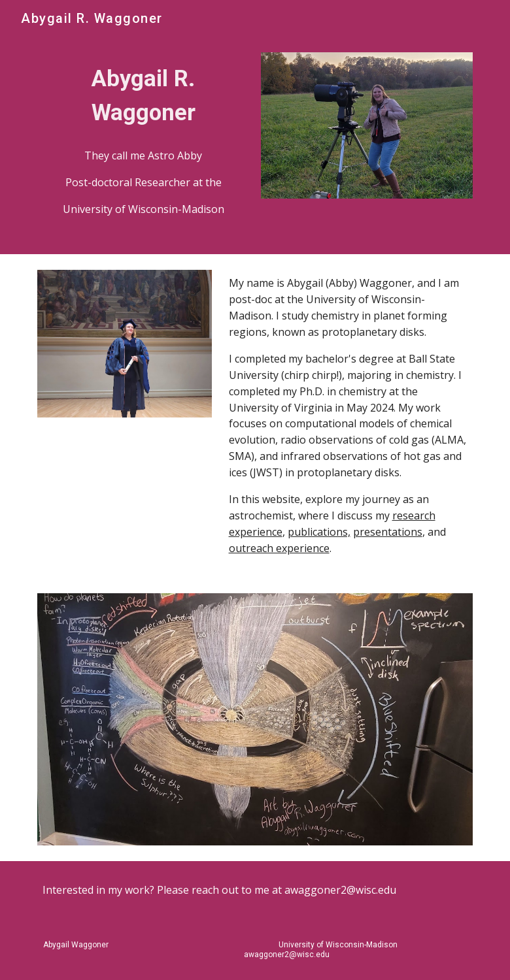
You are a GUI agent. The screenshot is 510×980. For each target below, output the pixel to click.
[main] (144, 95)
